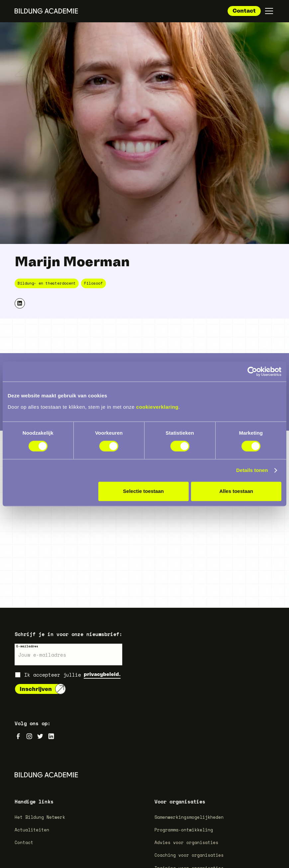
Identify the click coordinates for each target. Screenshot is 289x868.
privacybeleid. (102, 674)
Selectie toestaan (143, 491)
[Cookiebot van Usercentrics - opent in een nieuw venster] (252, 371)
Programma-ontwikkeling (184, 830)
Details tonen (252, 470)
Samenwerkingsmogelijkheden (189, 817)
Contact (244, 10)
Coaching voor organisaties (189, 855)
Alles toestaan (236, 491)
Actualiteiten (32, 830)
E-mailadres (27, 646)
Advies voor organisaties (186, 842)
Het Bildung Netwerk (40, 817)
